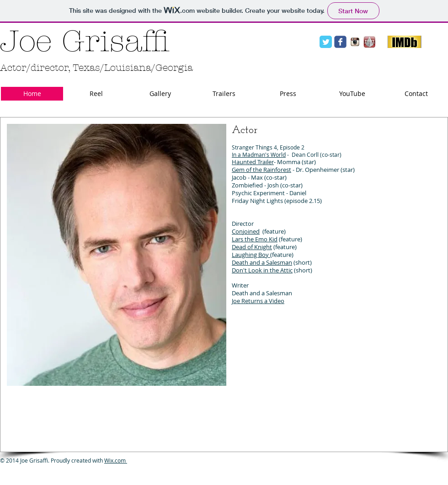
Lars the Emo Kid (255, 239)
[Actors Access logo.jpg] (370, 42)
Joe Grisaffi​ (85, 41)
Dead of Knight (252, 247)
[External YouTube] (369, 384)
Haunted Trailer (253, 162)
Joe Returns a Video (258, 301)
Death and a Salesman (262, 262)
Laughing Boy (251, 255)
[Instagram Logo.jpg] (355, 42)
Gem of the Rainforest (261, 170)
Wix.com (116, 460)
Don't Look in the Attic (262, 270)
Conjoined (246, 231)
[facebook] (340, 42)
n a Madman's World (259, 155)
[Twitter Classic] (326, 42)
